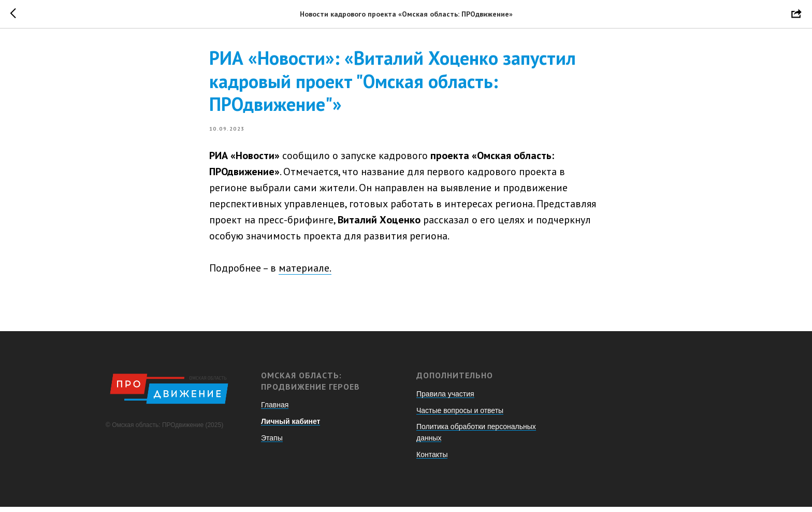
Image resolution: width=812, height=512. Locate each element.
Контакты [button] (432, 459)
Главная (275, 410)
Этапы (272, 443)
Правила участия (445, 399)
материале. (305, 271)
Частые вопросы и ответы (460, 415)
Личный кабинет (291, 426)
